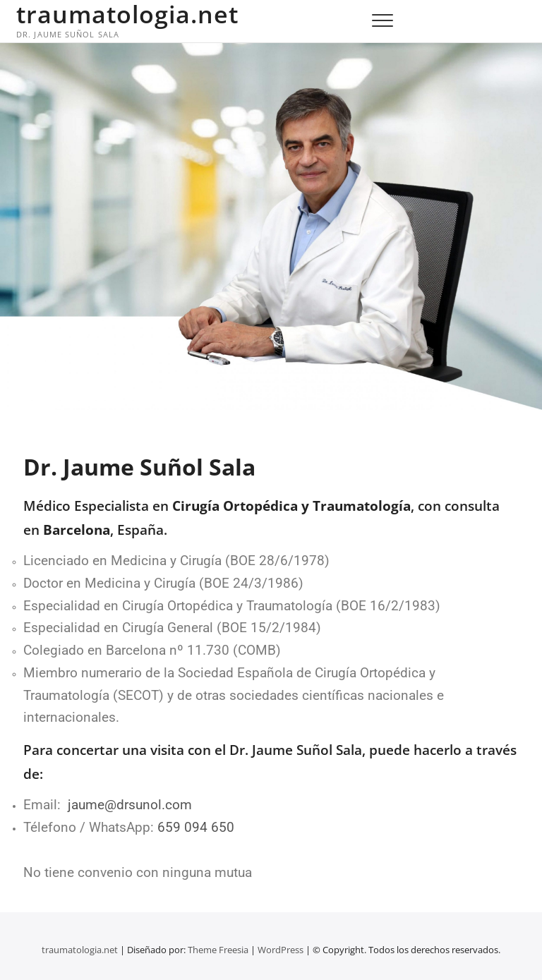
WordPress (281, 950)
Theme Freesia (218, 950)
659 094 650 (196, 828)
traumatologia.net (127, 14)
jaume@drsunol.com (130, 805)
